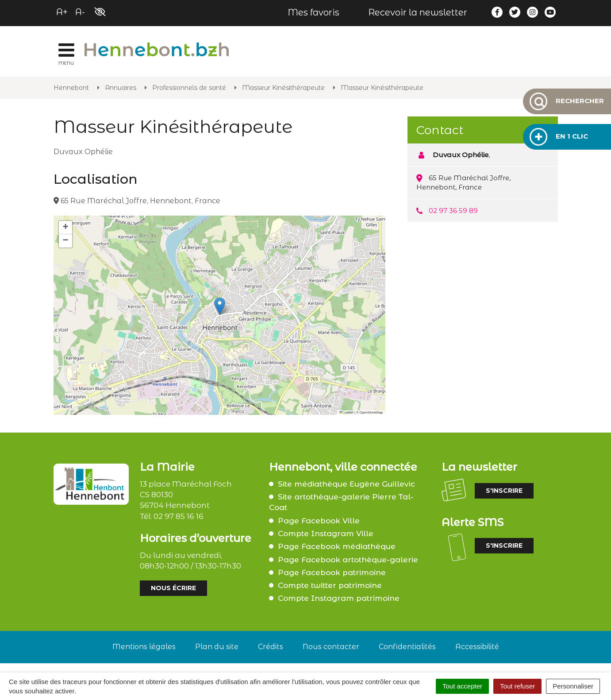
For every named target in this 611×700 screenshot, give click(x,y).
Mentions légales (144, 647)
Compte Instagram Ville (326, 534)
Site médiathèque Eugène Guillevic (346, 484)
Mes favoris (313, 12)
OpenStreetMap (371, 412)
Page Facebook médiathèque (337, 546)
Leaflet (346, 412)
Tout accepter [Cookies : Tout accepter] (462, 686)
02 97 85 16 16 (179, 516)
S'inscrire (504, 491)
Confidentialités (407, 647)
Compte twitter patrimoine (330, 585)
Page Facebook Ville (319, 521)
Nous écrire (173, 588)
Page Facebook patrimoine (332, 572)
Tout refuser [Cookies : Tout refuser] (517, 686)
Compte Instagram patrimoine (339, 598)
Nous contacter (331, 647)
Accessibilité (477, 647)
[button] (220, 306)
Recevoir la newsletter (418, 12)
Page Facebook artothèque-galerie (348, 560)
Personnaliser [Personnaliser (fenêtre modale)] (573, 686)
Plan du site (217, 647)
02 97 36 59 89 (453, 211)
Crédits (271, 647)
